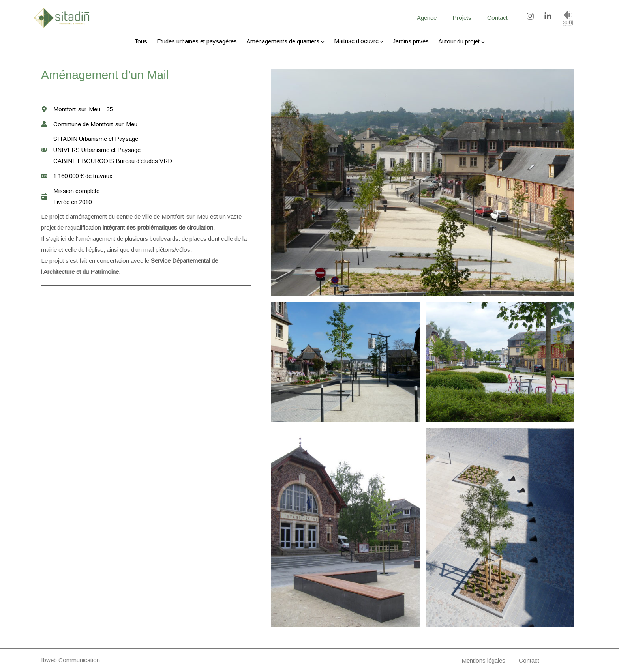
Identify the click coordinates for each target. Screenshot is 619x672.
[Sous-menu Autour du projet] (483, 41)
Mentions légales (483, 660)
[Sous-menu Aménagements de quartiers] (323, 41)
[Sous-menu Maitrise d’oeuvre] (382, 41)
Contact (529, 660)
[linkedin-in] (549, 16)
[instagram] (534, 16)
